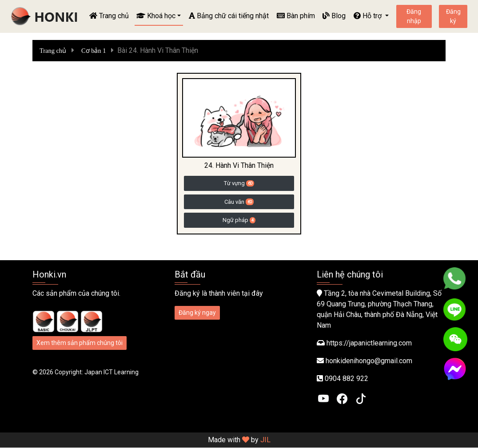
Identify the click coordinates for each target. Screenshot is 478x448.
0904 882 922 (347, 379)
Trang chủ (109, 16)
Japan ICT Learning (112, 373)
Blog (334, 16)
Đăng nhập (414, 16)
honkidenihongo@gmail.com (369, 361)
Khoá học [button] (156, 16)
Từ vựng (239, 183)
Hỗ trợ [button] (368, 16)
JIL (265, 440)
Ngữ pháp (239, 220)
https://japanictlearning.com (369, 343)
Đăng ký (453, 16)
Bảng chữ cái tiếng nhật (229, 16)
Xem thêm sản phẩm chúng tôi (80, 343)
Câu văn (239, 202)
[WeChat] (455, 339)
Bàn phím (296, 16)
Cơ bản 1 (94, 51)
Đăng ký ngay (197, 313)
